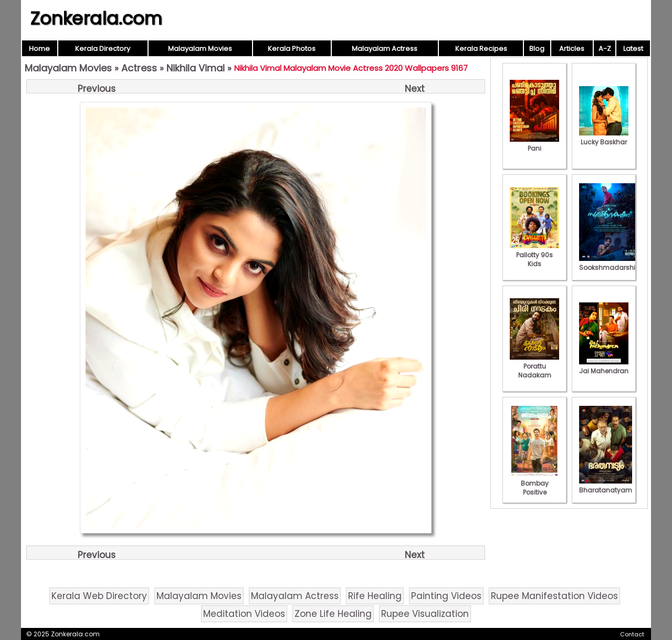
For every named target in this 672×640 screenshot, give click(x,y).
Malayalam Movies (200, 49)
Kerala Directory (103, 49)
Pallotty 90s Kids (534, 255)
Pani (534, 144)
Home (39, 49)
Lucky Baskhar (604, 138)
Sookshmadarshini (610, 263)
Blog (537, 49)
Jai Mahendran (604, 366)
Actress (139, 68)
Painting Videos (446, 596)
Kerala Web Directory (99, 596)
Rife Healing (375, 596)
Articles (572, 49)
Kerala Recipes (481, 49)
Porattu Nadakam (534, 366)
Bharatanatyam (606, 486)
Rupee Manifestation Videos (554, 596)
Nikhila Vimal (196, 68)
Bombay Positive (534, 483)
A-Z (605, 49)
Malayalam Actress (385, 49)
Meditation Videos (244, 614)
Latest (633, 49)
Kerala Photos (292, 49)
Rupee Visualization (425, 614)
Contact (632, 634)
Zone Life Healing (333, 614)
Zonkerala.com (96, 18)
